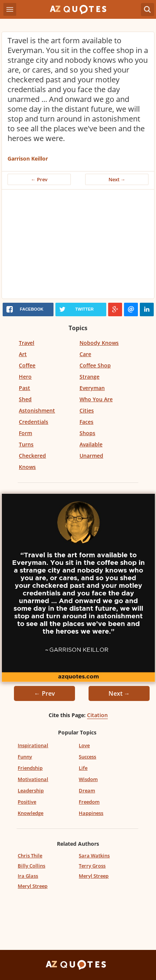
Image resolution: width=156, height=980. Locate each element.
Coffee (27, 365)
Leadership (31, 790)
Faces (86, 422)
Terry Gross (92, 866)
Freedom (89, 802)
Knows (27, 467)
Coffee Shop (95, 365)
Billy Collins (31, 866)
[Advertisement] (78, 246)
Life (83, 768)
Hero (25, 377)
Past (24, 388)
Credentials (34, 422)
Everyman (92, 388)
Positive (27, 802)
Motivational (33, 779)
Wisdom (88, 779)
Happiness (91, 813)
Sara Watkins (94, 856)
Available (91, 444)
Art (23, 354)
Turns (26, 444)
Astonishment (37, 410)
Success (87, 757)
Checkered (32, 456)
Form (25, 433)
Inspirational (33, 745)
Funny (25, 757)
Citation (97, 715)
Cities (87, 410)
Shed (25, 399)
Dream (87, 790)
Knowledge (31, 813)
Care (85, 354)
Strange (89, 377)
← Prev (39, 179)
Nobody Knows (99, 343)
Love (84, 745)
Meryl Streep (94, 876)
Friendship (30, 768)
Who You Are (96, 399)
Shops (87, 433)
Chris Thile (30, 856)
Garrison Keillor (28, 159)
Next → (117, 179)
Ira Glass (28, 876)
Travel (27, 343)
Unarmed (91, 456)
